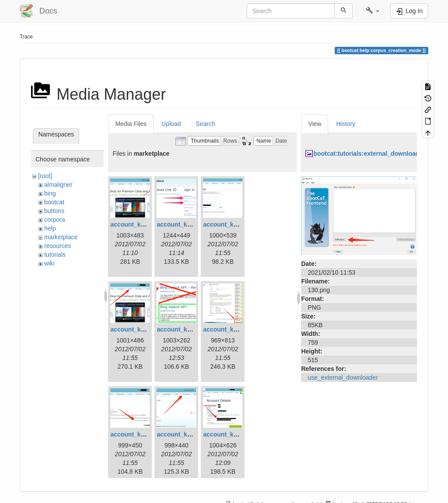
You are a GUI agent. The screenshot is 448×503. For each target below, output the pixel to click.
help (50, 228)
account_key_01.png (140, 224)
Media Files (131, 124)
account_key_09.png (233, 434)
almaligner (58, 185)
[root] (45, 176)
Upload (171, 124)
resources (58, 246)
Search (205, 124)
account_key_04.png (140, 329)
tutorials (55, 255)
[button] (373, 11)
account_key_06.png (233, 329)
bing (50, 193)
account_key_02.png (187, 224)
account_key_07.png (140, 434)
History (346, 124)
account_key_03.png (233, 224)
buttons (54, 211)
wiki (49, 263)
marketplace (61, 237)
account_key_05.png (187, 329)
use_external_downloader (343, 377)
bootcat (54, 202)
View (315, 124)
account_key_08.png (187, 434)
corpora (54, 220)
